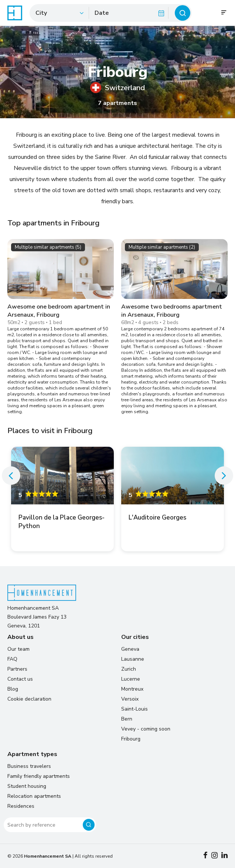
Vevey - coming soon (146, 729)
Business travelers (29, 766)
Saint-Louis (134, 709)
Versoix (130, 699)
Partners (17, 669)
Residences (21, 806)
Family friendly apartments (39, 776)
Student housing (27, 786)
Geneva (130, 649)
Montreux (132, 689)
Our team (18, 649)
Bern (127, 719)
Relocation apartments (34, 796)
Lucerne (131, 679)
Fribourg (131, 739)
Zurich (129, 669)
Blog (13, 689)
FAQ (12, 659)
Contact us (20, 679)
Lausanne (133, 659)
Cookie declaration (29, 699)
